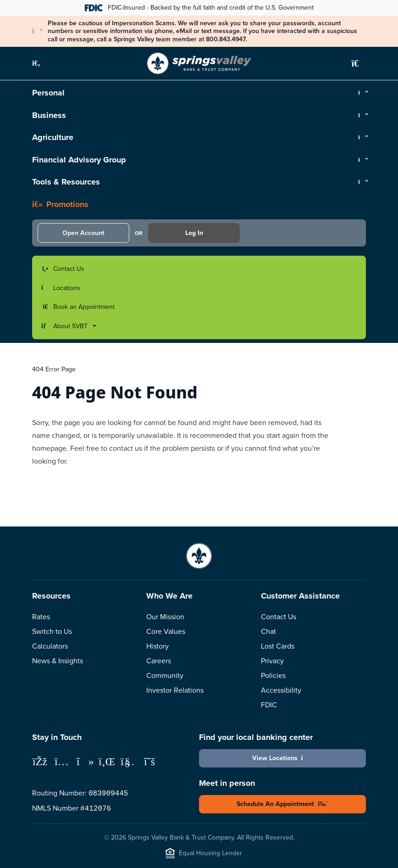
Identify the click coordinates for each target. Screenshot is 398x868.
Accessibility (281, 690)
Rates (41, 617)
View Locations (283, 758)
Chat (268, 631)
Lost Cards (278, 646)
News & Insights (58, 661)
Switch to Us (52, 631)
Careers (159, 661)
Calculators (50, 646)
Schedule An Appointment (282, 804)
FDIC (269, 705)
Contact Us (279, 617)
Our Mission (165, 617)
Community (165, 675)
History (158, 646)
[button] (41, 63)
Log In (194, 233)
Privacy (272, 661)
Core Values (166, 631)
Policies (273, 675)
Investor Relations (175, 690)
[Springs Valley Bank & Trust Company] (199, 63)
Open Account (83, 233)
